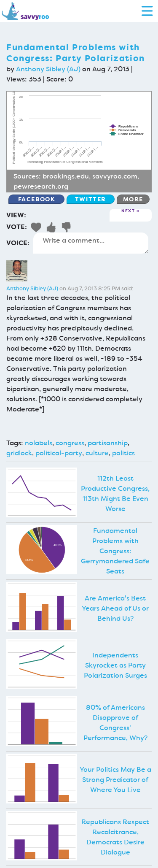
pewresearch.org (41, 186)
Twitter (91, 199)
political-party (59, 453)
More (133, 199)
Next (128, 211)
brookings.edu (66, 176)
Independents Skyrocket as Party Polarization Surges (115, 665)
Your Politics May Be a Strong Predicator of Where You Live (115, 780)
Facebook (37, 199)
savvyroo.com (115, 176)
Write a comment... (91, 243)
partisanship (108, 443)
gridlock (19, 453)
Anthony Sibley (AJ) (48, 69)
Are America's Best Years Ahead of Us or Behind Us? (115, 608)
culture (97, 453)
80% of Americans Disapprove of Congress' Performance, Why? (115, 723)
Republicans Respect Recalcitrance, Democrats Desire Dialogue (115, 837)
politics (123, 453)
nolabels (39, 443)
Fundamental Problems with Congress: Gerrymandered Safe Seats (115, 551)
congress (70, 443)
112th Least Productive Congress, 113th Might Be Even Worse (115, 493)
